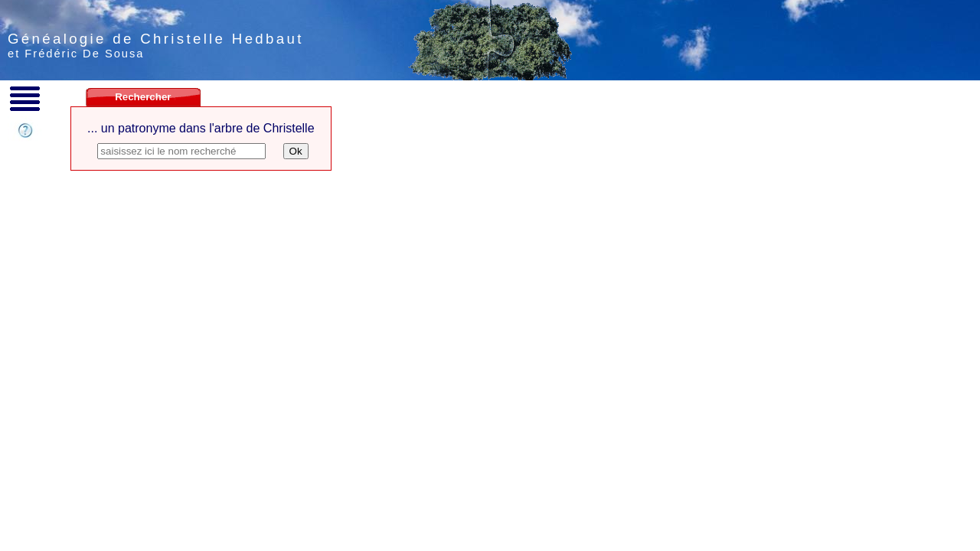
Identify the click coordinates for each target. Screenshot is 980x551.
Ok (296, 151)
